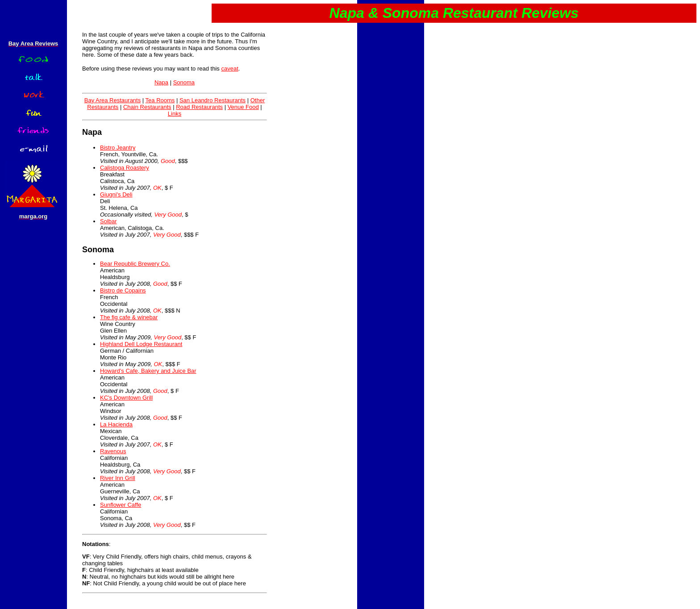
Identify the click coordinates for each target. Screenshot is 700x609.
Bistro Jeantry (118, 148)
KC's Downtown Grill (126, 398)
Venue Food (243, 107)
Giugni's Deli (116, 194)
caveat (229, 69)
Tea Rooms (160, 100)
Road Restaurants (199, 107)
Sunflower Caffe (121, 505)
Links (175, 114)
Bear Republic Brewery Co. (135, 264)
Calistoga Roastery (125, 168)
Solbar (108, 221)
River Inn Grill (118, 478)
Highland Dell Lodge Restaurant (141, 344)
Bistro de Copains (123, 290)
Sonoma (184, 82)
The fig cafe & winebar (129, 317)
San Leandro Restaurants (212, 100)
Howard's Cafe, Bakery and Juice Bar (148, 371)
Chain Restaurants (147, 107)
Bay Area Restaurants (112, 100)
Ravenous (113, 451)
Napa (161, 82)
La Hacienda (116, 424)
